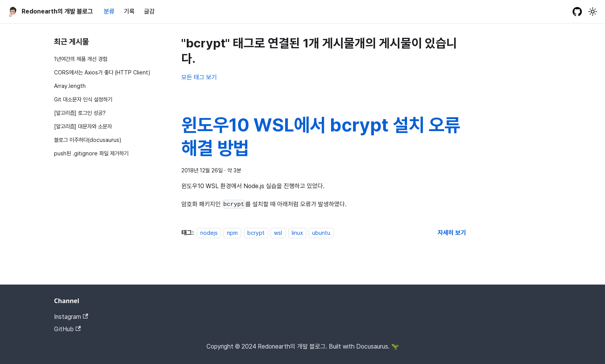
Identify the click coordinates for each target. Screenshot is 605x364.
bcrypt (256, 233)
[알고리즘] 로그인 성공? (80, 113)
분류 (109, 11)
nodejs (209, 233)
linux (297, 233)
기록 (129, 11)
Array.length (70, 86)
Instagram (71, 317)
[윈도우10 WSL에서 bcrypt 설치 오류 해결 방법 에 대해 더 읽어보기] (452, 233)
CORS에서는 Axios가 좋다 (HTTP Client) (102, 72)
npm (232, 233)
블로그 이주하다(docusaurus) (88, 140)
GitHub (67, 329)
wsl (278, 233)
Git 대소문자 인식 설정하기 (83, 99)
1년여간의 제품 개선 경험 (81, 59)
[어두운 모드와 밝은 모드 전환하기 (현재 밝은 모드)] (593, 12)
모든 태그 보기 (199, 77)
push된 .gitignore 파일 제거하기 (91, 153)
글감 (149, 11)
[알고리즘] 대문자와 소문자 (83, 126)
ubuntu (321, 233)
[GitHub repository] (577, 12)
